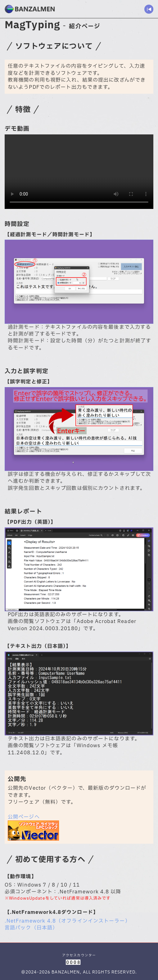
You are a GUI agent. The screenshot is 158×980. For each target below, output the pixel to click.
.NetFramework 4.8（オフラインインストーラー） (68, 921)
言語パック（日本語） (31, 928)
